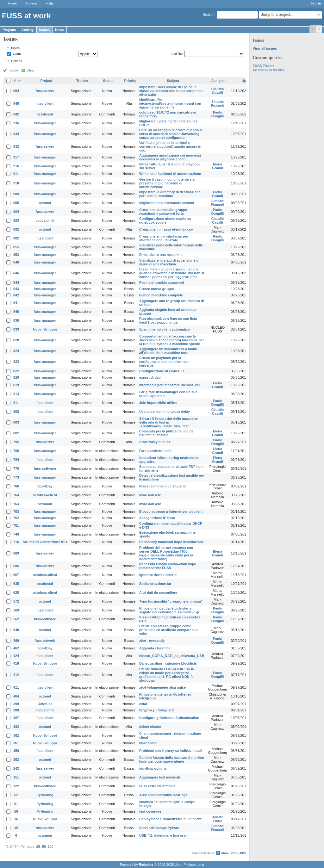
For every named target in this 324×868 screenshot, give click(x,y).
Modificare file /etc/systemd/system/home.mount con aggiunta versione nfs (170, 103)
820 (16, 377)
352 (16, 759)
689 (16, 553)
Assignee (219, 81)
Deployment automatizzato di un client (170, 819)
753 (16, 512)
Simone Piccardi (218, 103)
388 (16, 710)
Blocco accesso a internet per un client (171, 512)
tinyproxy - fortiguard (156, 710)
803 (16, 422)
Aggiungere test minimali (160, 777)
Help (50, 3)
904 (16, 212)
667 (16, 575)
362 (16, 735)
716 (16, 542)
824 (16, 351)
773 (16, 477)
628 (16, 592)
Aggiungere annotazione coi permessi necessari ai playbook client (170, 157)
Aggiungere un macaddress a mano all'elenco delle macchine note (168, 351)
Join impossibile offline (158, 403)
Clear (31, 70)
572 (16, 601)
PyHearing (45, 795)
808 (16, 412)
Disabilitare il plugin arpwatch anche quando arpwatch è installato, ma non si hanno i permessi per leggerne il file (172, 273)
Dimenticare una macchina (161, 255)
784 (16, 460)
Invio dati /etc (150, 495)
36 (16, 819)
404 (16, 696)
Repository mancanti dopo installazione (171, 542)
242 (16, 768)
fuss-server (45, 91)
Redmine (146, 865)
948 (16, 103)
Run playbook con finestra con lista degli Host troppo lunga (168, 320)
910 (16, 183)
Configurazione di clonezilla (162, 371)
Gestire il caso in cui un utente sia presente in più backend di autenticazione (167, 183)
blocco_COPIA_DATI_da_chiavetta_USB (172, 656)
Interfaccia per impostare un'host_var (170, 385)
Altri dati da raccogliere (158, 592)
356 (16, 751)
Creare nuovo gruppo (157, 289)
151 (16, 777)
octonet (45, 203)
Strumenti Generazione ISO (45, 542)
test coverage (150, 811)
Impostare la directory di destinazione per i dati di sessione (170, 194)
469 (16, 641)
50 (44, 846)
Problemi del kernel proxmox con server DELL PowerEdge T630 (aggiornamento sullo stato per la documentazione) (166, 553)
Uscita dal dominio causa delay (165, 412)
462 (16, 648)
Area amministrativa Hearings (163, 795)
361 (16, 743)
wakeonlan (148, 743)
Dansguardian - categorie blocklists (168, 663)
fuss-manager (45, 123)
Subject (173, 81)
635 (16, 584)
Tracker (82, 81)
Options (16, 61)
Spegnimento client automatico (165, 329)
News (59, 30)
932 (16, 146)
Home (12, 3)
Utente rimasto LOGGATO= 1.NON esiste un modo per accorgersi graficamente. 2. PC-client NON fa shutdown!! (167, 675)
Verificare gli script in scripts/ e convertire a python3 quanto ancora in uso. (170, 146)
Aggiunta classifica (155, 648)
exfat (143, 704)
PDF (243, 853)
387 (16, 718)
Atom (225, 853)
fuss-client (45, 103)
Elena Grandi (218, 166)
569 (16, 610)
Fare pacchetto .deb (155, 451)
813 (16, 394)
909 (16, 194)
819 (16, 385)
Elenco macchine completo (161, 295)
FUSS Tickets (264, 66)
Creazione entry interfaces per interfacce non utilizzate (164, 238)
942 (16, 114)
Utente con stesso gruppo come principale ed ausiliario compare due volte (169, 630)
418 (16, 663)
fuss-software (45, 468)
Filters (15, 48)
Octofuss (45, 704)
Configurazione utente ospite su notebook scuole (165, 220)
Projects (32, 3)
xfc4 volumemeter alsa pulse (162, 687)
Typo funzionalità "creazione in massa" (171, 601)
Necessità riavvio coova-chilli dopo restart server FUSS (168, 566)
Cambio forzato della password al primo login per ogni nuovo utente (172, 759)
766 (16, 486)
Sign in (316, 3)
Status (16, 54)
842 (16, 295)
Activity (28, 30)
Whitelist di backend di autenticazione (170, 174)
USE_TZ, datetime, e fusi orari (163, 835)
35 (16, 828)
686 (16, 566)
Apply (14, 70)
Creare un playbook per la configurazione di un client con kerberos (164, 362)
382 (16, 727)
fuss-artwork (45, 641)
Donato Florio (218, 819)
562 (16, 619)
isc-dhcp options (153, 768)
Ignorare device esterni (158, 575)
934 (16, 134)
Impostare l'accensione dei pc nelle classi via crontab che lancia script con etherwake (171, 91)
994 (16, 91)
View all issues (265, 48)
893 (16, 220)
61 (16, 804)
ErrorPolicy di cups (155, 442)
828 (16, 340)
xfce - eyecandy (152, 641)
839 (16, 320)
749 (16, 534)
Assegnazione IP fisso (157, 518)
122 (16, 786)
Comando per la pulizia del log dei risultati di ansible (167, 433)
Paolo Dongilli (218, 114)
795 (16, 442)
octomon (45, 504)
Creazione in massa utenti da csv (166, 229)
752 (16, 518)
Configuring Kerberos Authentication (169, 718)
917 (16, 157)
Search (209, 15)
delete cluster (150, 727)
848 (16, 262)
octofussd (45, 114)
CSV (234, 853)
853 (16, 255)
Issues (45, 30)
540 (16, 630)
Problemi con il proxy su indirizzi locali (171, 751)
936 (16, 123)
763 (16, 504)
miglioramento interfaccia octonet (167, 203)
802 (16, 433)
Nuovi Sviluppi (45, 329)
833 (16, 329)
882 (16, 238)
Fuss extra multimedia (157, 786)
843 (16, 289)
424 (16, 656)
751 (16, 525)
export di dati (150, 377)
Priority (130, 81)
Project (46, 81)
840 (16, 312)
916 (16, 166)
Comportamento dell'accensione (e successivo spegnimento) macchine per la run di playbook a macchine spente (172, 340)
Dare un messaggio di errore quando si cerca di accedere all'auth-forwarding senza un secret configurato (171, 134)
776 (16, 468)
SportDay (45, 486)
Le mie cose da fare (269, 70)
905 (16, 203)
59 (16, 811)
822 (16, 371)
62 (16, 795)
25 (38, 846)
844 (16, 282)
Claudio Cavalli (218, 91)
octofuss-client (45, 495)
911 (16, 174)
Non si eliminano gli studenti (162, 486)
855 (16, 247)
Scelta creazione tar (155, 584)
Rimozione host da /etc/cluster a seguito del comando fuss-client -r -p (169, 610)
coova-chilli (45, 220)
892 (16, 229)
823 (16, 362)
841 (16, 303)
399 (16, 704)
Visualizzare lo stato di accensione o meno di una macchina (169, 262)
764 (16, 495)
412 (16, 675)
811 (16, 403)
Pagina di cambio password (162, 282)
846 (16, 273)
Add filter (178, 54)
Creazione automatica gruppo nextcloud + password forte (163, 212)
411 (16, 687)
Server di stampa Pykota (159, 828)
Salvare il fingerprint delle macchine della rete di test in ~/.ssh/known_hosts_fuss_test (168, 422)
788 (16, 451)
